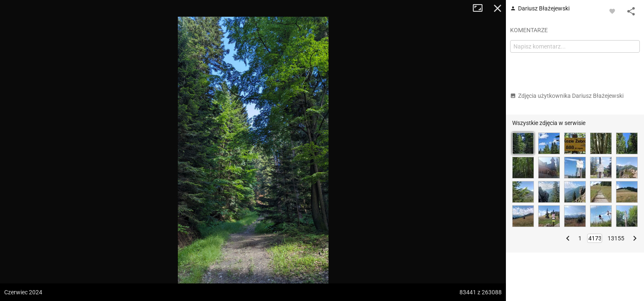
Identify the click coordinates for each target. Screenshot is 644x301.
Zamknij (498, 8)
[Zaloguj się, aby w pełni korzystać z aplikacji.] (612, 11)
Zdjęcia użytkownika (567, 96)
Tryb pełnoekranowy (481, 8)
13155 (616, 238)
